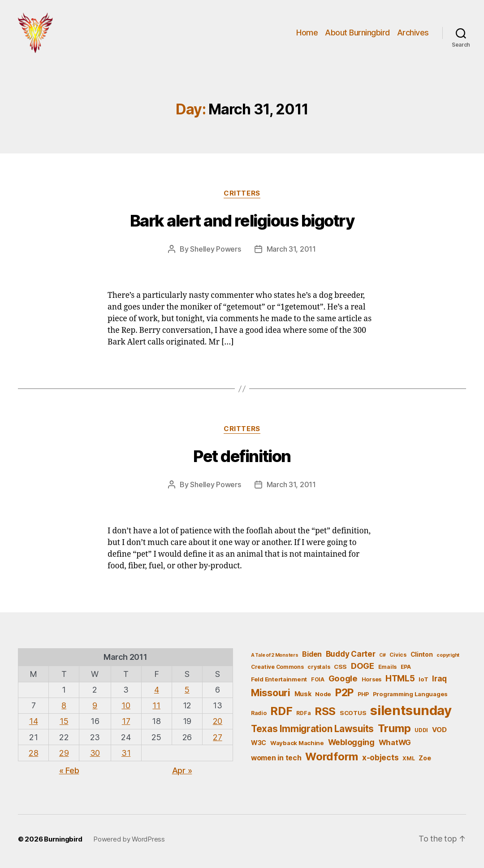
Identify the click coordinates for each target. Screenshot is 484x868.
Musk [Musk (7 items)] (303, 694)
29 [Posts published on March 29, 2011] (64, 753)
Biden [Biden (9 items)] (312, 654)
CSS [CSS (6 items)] (340, 667)
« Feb (69, 770)
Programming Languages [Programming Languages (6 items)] (410, 694)
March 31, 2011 (291, 249)
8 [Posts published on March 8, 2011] (64, 705)
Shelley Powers (215, 249)
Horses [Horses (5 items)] (372, 679)
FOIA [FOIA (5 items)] (318, 679)
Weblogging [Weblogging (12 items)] (351, 742)
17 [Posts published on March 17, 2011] (126, 721)
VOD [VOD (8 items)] (439, 730)
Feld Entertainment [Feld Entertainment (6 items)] (279, 679)
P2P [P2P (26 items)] (344, 693)
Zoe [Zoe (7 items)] (425, 758)
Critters (242, 193)
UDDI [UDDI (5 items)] (421, 730)
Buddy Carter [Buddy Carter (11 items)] (351, 654)
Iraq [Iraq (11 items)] (439, 678)
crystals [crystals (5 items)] (319, 667)
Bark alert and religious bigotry (242, 221)
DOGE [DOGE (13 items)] (363, 666)
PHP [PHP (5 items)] (363, 694)
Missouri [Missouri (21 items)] (271, 693)
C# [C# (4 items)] (382, 655)
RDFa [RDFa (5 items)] (303, 713)
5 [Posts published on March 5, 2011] (187, 690)
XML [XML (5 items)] (408, 758)
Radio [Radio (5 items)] (259, 713)
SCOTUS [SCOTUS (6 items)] (353, 713)
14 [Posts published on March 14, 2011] (33, 721)
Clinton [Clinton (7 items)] (422, 654)
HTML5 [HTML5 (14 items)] (400, 678)
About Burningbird (357, 33)
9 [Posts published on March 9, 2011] (95, 705)
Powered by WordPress (129, 839)
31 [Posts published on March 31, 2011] (126, 753)
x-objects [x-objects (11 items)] (380, 757)
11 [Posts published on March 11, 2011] (156, 705)
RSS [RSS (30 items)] (325, 711)
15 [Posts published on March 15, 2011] (64, 721)
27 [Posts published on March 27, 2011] (217, 737)
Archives (413, 33)
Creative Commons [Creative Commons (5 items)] (277, 667)
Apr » (182, 770)
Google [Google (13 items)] (343, 678)
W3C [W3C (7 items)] (259, 743)
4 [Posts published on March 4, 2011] (157, 690)
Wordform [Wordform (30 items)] (332, 757)
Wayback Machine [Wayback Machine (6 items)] (297, 743)
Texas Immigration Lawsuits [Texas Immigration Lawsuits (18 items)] (312, 729)
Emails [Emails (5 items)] (387, 667)
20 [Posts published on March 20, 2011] (218, 721)
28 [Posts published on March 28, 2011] (33, 753)
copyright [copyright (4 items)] (448, 655)
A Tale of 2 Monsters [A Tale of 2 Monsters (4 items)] (275, 655)
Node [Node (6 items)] (323, 694)
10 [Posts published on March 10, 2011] (126, 705)
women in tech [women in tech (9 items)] (276, 758)
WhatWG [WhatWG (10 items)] (395, 742)
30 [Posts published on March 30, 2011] (95, 753)
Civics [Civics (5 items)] (398, 655)
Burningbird (63, 839)
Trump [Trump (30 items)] (394, 728)
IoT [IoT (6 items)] (423, 679)
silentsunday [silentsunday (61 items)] (411, 710)
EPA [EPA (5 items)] (406, 667)
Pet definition (242, 456)
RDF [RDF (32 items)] (281, 711)
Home (307, 33)
